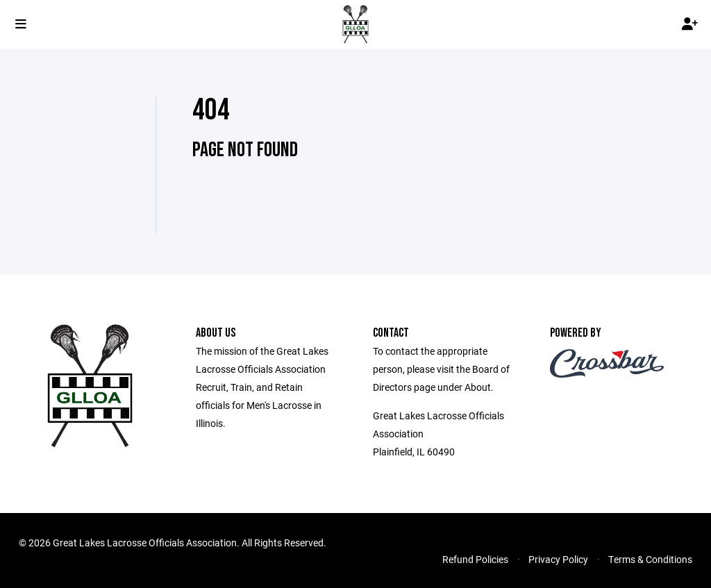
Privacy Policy (558, 559)
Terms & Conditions (650, 559)
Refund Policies (475, 559)
